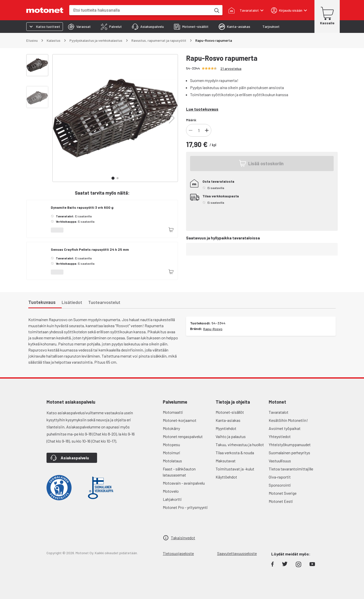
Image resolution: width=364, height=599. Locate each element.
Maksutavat (226, 461)
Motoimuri (172, 453)
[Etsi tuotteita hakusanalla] (216, 10)
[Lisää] (207, 130)
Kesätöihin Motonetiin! (288, 420)
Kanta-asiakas (228, 420)
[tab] (79, 27)
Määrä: (191, 120)
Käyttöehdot (226, 477)
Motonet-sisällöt (230, 412)
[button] (59, 118)
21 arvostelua (231, 68)
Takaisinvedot (183, 538)
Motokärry (171, 428)
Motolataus (172, 461)
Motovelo (171, 491)
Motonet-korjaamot (180, 420)
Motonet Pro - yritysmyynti (185, 507)
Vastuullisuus (280, 461)
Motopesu (171, 445)
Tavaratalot (279, 412)
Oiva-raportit (280, 477)
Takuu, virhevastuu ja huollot (240, 445)
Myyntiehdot (226, 428)
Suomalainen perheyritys (289, 453)
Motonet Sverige (283, 493)
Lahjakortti (172, 499)
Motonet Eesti (281, 501)
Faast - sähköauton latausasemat (179, 472)
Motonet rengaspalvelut (183, 436)
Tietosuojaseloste (178, 553)
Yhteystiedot (280, 436)
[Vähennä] (191, 130)
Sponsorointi (280, 485)
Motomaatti (173, 412)
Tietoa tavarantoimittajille (291, 469)
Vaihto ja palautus (231, 436)
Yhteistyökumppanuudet (290, 445)
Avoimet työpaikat (285, 428)
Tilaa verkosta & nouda (235, 453)
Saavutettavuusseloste (237, 553)
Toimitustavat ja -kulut (235, 469)
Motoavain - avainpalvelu (184, 483)
